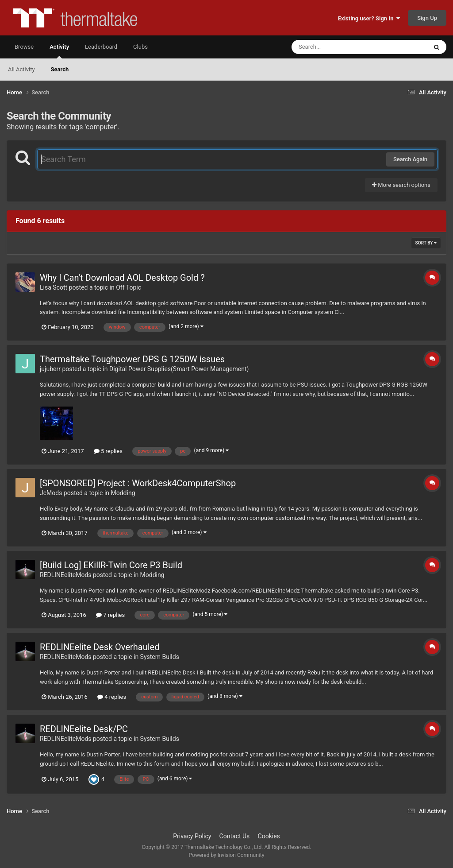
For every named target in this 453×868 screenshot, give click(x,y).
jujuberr (50, 369)
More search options (401, 185)
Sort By (426, 243)
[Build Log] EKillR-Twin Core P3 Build (111, 565)
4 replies (112, 697)
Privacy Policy (192, 836)
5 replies (108, 451)
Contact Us (235, 836)
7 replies (110, 615)
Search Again (410, 159)
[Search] (337, 47)
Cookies (269, 836)
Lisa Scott (54, 287)
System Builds (160, 657)
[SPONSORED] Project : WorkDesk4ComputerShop (138, 483)
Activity (59, 51)
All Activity (21, 69)
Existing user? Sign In (369, 18)
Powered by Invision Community (227, 855)
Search (60, 69)
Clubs (140, 47)
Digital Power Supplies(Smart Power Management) (179, 369)
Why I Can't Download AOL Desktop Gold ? (122, 278)
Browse (24, 47)
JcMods (51, 493)
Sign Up (427, 18)
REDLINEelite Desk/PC (84, 729)
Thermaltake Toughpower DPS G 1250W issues (132, 359)
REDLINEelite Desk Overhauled (100, 647)
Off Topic (129, 287)
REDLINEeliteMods (66, 575)
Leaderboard (101, 47)
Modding (123, 493)
